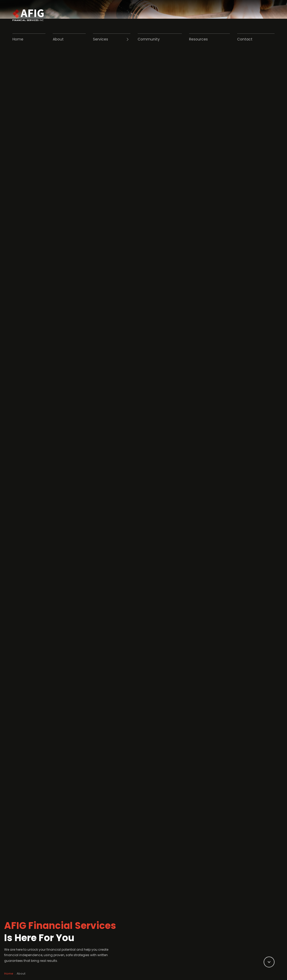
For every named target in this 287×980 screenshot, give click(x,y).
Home (14, 965)
